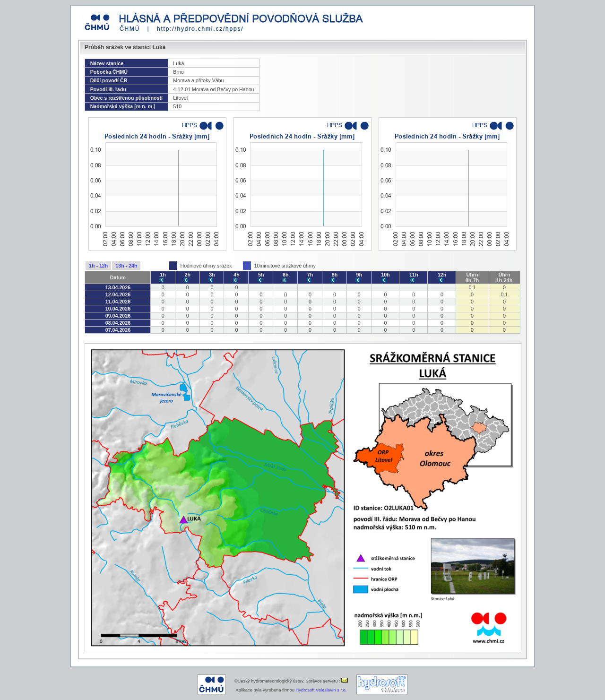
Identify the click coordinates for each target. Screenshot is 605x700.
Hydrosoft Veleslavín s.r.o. (321, 690)
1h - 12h (98, 266)
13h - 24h (126, 266)
